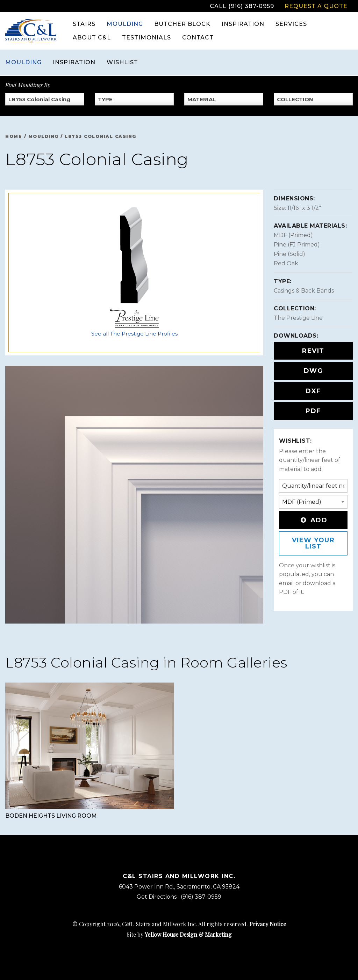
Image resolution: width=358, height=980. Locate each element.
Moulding (23, 62)
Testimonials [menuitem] (146, 38)
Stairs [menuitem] (84, 24)
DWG (313, 371)
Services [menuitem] (291, 24)
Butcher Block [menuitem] (182, 24)
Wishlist (122, 62)
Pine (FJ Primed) (297, 245)
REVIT (313, 351)
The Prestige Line (298, 318)
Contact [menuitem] (198, 38)
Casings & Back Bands (304, 291)
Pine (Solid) (289, 254)
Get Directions (157, 897)
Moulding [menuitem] (125, 24)
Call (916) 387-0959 (242, 6)
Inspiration (74, 62)
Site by (179, 934)
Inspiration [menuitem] (243, 24)
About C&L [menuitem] (92, 38)
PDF (313, 411)
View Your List (313, 543)
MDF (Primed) (293, 235)
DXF (313, 391)
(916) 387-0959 (201, 897)
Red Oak (286, 263)
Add (313, 520)
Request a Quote (316, 6)
